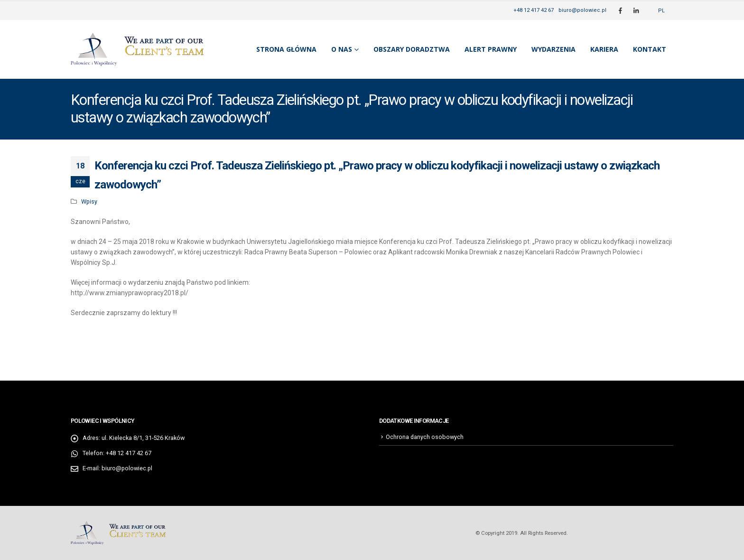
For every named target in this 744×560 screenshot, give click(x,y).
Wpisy (89, 201)
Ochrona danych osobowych (425, 437)
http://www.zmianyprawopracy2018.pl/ (130, 293)
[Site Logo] (137, 50)
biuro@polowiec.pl (582, 10)
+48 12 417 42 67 (534, 10)
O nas (342, 49)
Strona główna (286, 49)
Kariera (604, 49)
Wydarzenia (553, 49)
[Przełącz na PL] (661, 11)
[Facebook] (620, 10)
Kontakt (650, 49)
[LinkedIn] (636, 10)
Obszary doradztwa (412, 49)
